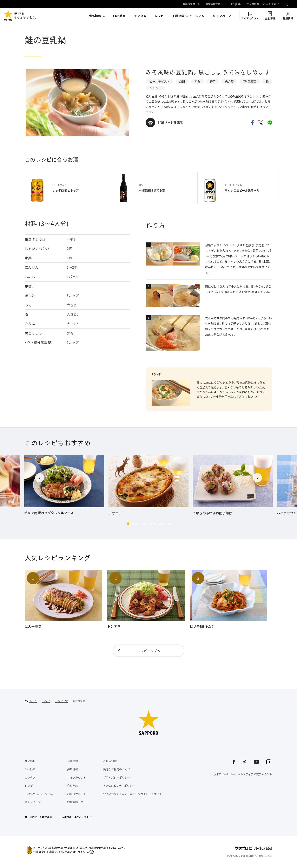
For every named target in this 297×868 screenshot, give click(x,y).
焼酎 (182, 81)
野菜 (213, 81)
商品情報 (95, 16)
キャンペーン (222, 16)
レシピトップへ (148, 651)
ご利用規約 (110, 761)
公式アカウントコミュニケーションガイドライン (133, 794)
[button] (128, 524)
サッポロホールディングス (261, 4)
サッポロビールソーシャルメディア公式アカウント (242, 774)
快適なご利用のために (117, 769)
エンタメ (140, 16)
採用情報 (288, 18)
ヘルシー (155, 88)
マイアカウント (250, 18)
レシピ (159, 16)
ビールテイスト (160, 81)
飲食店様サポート (216, 4)
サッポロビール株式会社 (38, 817)
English (236, 4)
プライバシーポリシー (117, 777)
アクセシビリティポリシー (119, 786)
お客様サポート (191, 4)
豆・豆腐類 (250, 81)
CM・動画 (119, 16)
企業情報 (270, 18)
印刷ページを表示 (171, 122)
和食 (197, 81)
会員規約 (73, 786)
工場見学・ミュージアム (188, 16)
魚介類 (229, 81)
